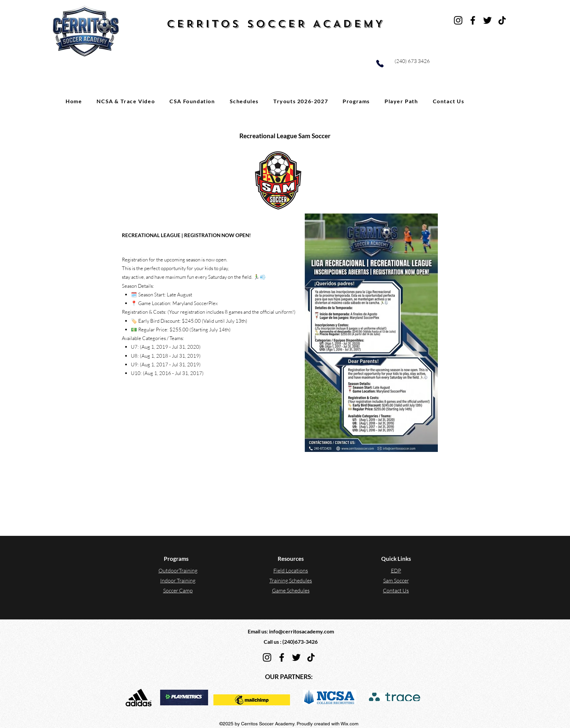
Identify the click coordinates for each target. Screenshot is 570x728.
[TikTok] (502, 20)
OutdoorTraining (178, 570)
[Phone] (380, 64)
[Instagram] (458, 20)
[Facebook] (473, 20)
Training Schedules (291, 580)
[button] (356, 101)
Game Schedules (291, 590)
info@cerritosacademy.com (301, 631)
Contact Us (396, 590)
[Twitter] (487, 20)
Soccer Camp (178, 590)
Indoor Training (178, 580)
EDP (396, 570)
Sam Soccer (396, 580)
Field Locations (291, 570)
